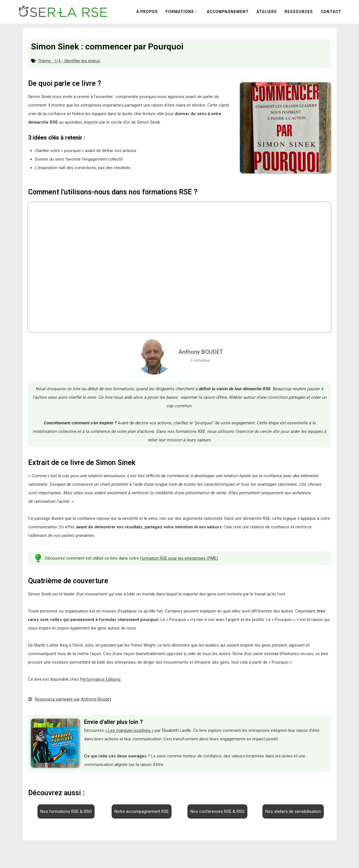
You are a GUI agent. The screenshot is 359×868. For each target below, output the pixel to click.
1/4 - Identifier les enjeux (77, 61)
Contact (331, 12)
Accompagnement (228, 12)
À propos (147, 12)
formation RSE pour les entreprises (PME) (179, 558)
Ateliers (267, 12)
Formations (180, 12)
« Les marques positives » (129, 730)
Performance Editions (100, 679)
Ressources (299, 12)
